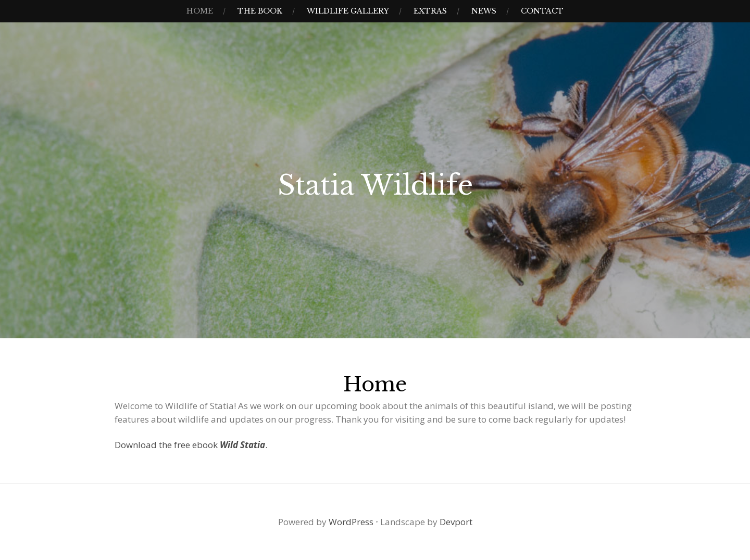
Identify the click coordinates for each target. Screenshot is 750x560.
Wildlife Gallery (348, 11)
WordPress (351, 522)
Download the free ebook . (191, 445)
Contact (542, 11)
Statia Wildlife (375, 185)
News (484, 11)
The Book (260, 11)
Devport (456, 522)
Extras (430, 11)
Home (200, 11)
